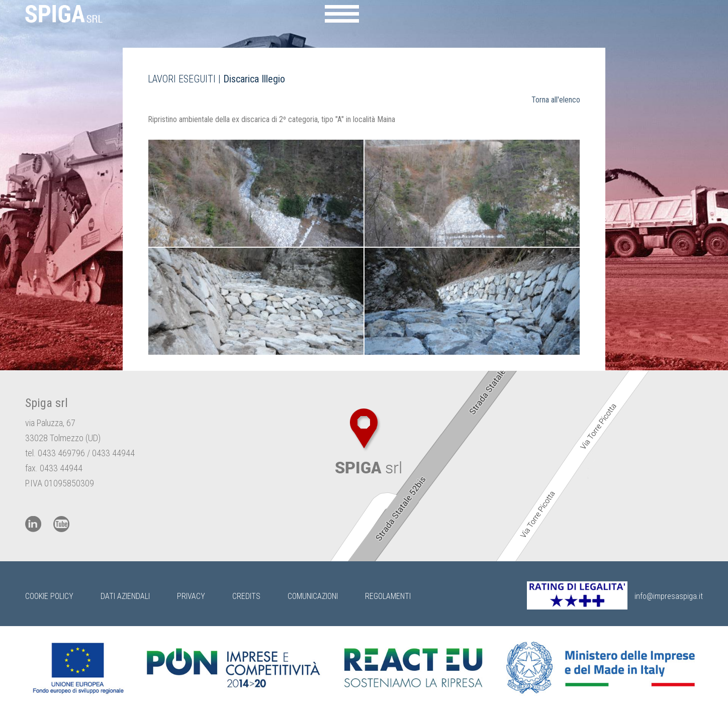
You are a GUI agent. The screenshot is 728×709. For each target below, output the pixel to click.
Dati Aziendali (125, 596)
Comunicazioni (313, 596)
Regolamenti (388, 596)
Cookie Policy (49, 596)
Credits (246, 596)
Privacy (191, 596)
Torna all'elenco (556, 100)
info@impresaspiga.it (669, 596)
